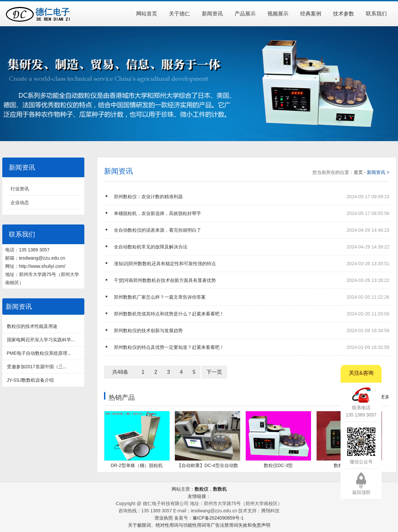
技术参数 (344, 14)
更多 (385, 397)
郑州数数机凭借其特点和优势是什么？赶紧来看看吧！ (252, 314)
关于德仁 (179, 14)
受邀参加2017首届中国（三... (37, 367)
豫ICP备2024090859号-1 (218, 518)
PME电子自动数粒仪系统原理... (39, 353)
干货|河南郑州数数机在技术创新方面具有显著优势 (252, 280)
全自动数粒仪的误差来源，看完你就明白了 (252, 230)
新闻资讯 (212, 14)
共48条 (120, 372)
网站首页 (147, 14)
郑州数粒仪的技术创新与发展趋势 (252, 330)
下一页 (214, 372)
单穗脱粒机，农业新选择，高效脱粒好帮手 (252, 213)
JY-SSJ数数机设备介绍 (30, 380)
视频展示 (278, 14)
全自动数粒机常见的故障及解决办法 (252, 247)
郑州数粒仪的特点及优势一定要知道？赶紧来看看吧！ (252, 347)
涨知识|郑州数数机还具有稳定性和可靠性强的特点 (252, 264)
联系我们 (376, 14)
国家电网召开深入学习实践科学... (41, 340)
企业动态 (20, 202)
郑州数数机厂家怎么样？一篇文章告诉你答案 (252, 297)
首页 (359, 172)
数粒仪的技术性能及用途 (32, 326)
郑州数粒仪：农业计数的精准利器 (252, 197)
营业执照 (164, 518)
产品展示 (245, 14)
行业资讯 (20, 189)
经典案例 (311, 14)
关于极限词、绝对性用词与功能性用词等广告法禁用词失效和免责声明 (199, 525)
